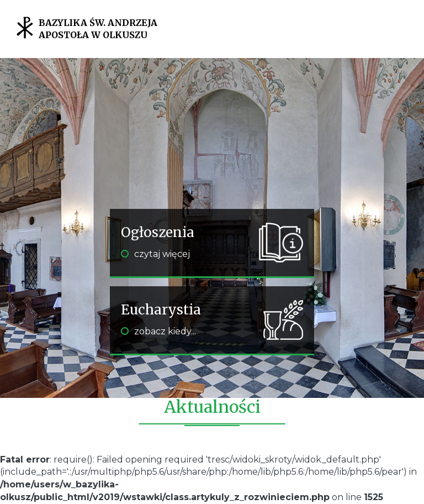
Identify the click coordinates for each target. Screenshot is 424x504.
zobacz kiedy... (158, 331)
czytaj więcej (155, 254)
